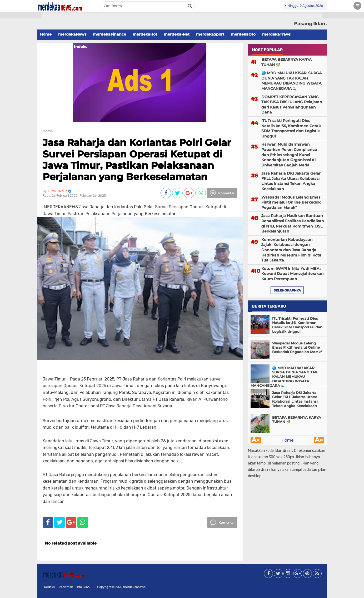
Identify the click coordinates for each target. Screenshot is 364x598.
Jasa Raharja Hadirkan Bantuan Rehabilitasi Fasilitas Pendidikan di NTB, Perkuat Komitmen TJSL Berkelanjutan (293, 223)
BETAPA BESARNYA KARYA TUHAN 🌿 (286, 62)
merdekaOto (243, 34)
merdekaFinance (109, 34)
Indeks (81, 47)
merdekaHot (145, 34)
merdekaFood (54, 47)
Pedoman (66, 587)
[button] (21, 15)
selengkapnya (287, 290)
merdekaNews (72, 34)
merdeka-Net (177, 34)
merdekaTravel (277, 34)
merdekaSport (210, 34)
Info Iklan (83, 587)
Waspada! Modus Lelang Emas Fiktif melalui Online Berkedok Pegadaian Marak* (291, 202)
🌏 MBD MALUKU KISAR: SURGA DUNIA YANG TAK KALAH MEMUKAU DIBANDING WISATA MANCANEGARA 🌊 (291, 81)
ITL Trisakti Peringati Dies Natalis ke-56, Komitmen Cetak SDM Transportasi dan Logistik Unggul (291, 128)
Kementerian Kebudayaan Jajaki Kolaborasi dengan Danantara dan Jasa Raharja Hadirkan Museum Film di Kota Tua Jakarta (291, 250)
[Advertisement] (21, 95)
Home (46, 34)
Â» (319, 440)
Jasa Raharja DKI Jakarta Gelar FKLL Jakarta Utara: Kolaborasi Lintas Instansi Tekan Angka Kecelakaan (291, 181)
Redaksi (50, 587)
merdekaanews (134, 587)
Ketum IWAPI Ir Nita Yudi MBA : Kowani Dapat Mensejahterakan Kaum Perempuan (293, 274)
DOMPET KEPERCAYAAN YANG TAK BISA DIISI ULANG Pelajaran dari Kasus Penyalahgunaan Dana (292, 105)
